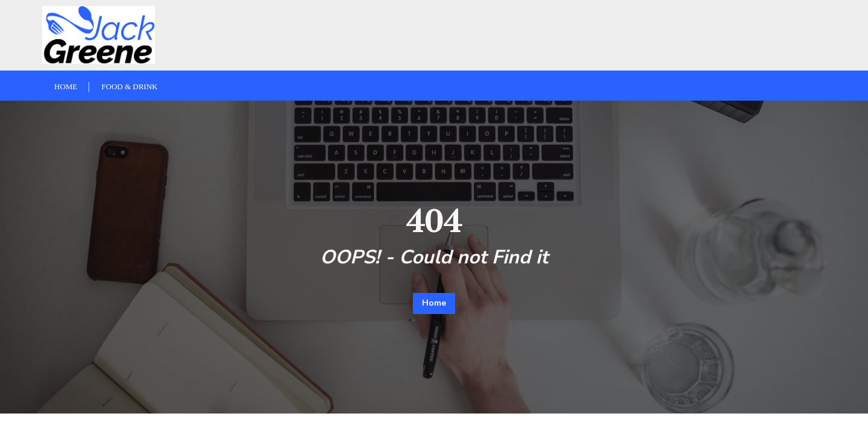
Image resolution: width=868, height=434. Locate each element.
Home (434, 303)
